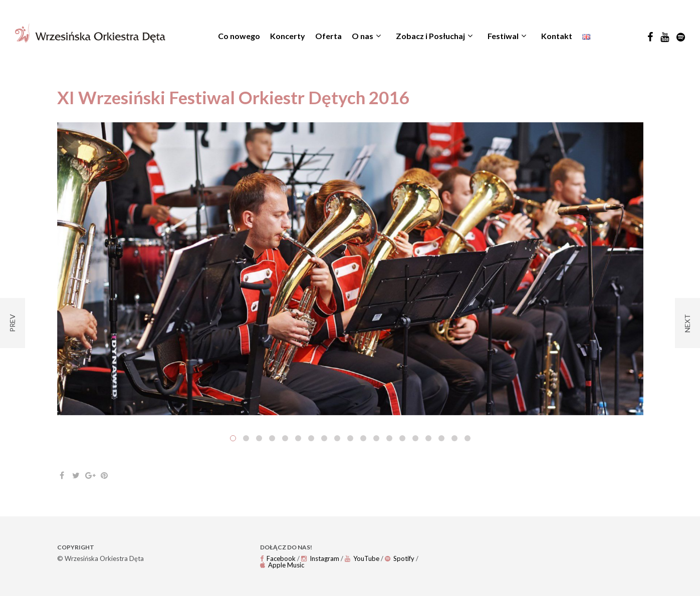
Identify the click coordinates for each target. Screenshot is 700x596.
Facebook (278, 558)
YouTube (362, 558)
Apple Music (282, 565)
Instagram (320, 558)
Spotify (400, 558)
